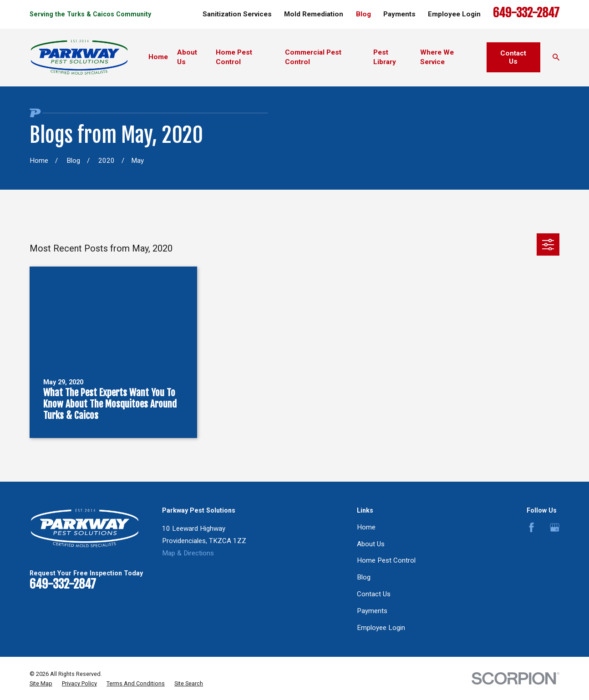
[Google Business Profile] (555, 527)
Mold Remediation (314, 14)
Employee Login (454, 14)
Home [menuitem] (158, 57)
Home (366, 527)
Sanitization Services (237, 14)
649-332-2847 (526, 13)
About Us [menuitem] (187, 57)
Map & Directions (188, 553)
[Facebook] (531, 527)
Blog (363, 14)
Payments (399, 14)
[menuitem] (41, 684)
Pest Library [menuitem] (385, 57)
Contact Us (513, 57)
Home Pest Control (386, 560)
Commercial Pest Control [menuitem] (313, 57)
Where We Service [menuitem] (437, 57)
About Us (371, 544)
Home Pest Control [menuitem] (234, 57)
